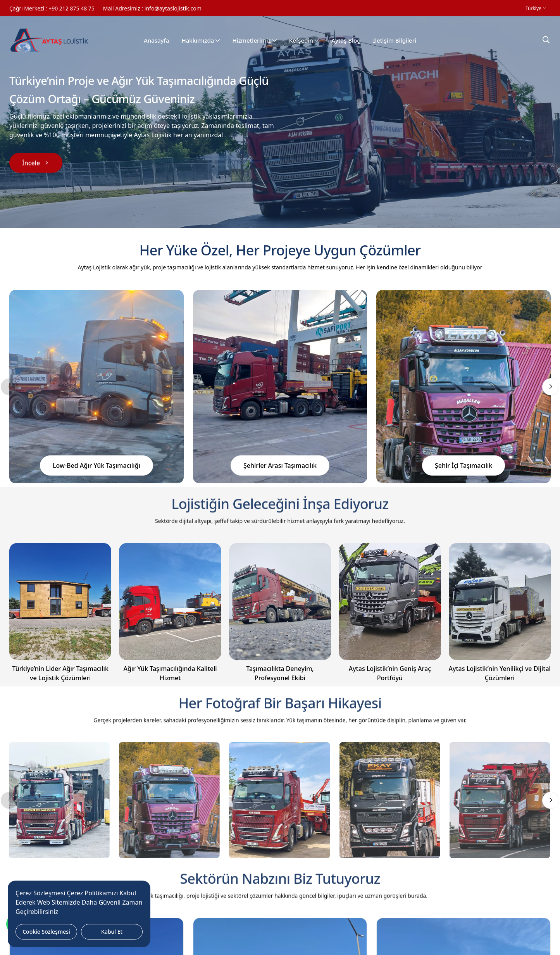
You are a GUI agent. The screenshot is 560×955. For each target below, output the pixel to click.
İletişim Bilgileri (395, 41)
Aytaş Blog (346, 41)
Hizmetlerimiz (254, 41)
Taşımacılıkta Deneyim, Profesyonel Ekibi (280, 673)
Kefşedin (304, 41)
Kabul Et (112, 932)
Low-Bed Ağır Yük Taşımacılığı (96, 465)
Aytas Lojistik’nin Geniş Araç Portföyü (390, 673)
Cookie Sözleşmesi (46, 932)
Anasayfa (157, 41)
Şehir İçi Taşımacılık (464, 465)
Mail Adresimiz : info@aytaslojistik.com (152, 8)
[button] (551, 387)
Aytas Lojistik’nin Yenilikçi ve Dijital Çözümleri (500, 673)
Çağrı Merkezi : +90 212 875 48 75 (52, 8)
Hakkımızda (201, 41)
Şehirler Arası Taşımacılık (280, 465)
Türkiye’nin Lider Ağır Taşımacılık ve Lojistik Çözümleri (60, 673)
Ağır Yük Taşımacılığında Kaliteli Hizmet (170, 673)
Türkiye (534, 8)
